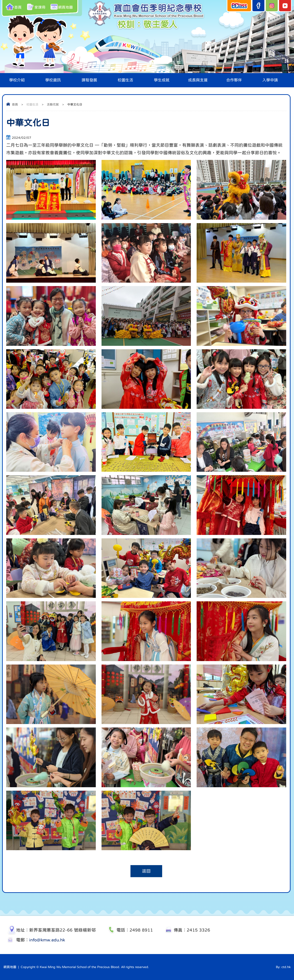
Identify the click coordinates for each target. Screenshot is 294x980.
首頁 (14, 7)
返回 (146, 871)
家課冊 (36, 7)
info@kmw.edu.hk (47, 940)
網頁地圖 (62, 7)
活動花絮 (53, 104)
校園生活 (32, 104)
